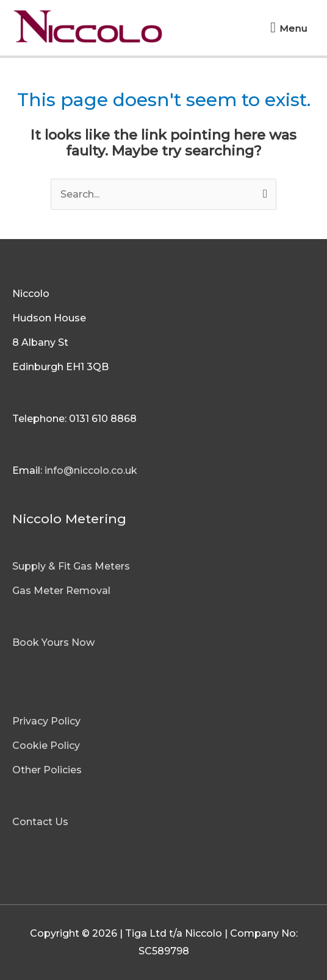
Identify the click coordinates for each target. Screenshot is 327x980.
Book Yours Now (53, 642)
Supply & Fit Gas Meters (71, 566)
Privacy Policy (46, 721)
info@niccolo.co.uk (91, 470)
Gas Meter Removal (61, 591)
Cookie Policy (46, 746)
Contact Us (40, 822)
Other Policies (47, 770)
